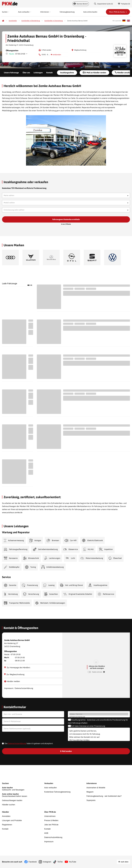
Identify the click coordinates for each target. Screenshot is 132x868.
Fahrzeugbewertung (67, 12)
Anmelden (6, 816)
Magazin (90, 792)
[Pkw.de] (3, 21)
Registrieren (7, 825)
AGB (46, 833)
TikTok (60, 862)
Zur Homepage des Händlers (17, 668)
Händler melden (12, 681)
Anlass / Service (99, 714)
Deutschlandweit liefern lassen (23, 795)
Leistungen (38, 73)
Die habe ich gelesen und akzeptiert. (29, 743)
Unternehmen (50, 816)
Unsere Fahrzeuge (11, 73)
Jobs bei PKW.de (51, 825)
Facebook (33, 862)
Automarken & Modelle (96, 788)
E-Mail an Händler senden (94, 73)
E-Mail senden (46, 50)
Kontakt (49, 73)
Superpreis (91, 800)
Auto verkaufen (50, 788)
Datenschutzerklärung (17, 743)
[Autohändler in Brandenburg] (31, 21)
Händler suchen (9, 805)
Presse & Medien (51, 820)
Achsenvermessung (99, 717)
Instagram (47, 862)
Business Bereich (81, 4)
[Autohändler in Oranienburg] (54, 21)
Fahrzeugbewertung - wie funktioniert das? (104, 796)
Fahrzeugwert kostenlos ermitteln (66, 219)
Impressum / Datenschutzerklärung (19, 688)
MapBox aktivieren (97, 672)
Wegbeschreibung (80, 50)
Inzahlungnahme (67, 73)
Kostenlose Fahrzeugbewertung (57, 792)
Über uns (26, 73)
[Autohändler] (13, 21)
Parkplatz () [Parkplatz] (124, 4)
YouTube (73, 862)
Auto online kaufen (90, 12)
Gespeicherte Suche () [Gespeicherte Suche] (103, 4)
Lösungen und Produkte (12, 820)
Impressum (49, 842)
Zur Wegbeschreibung (14, 674)
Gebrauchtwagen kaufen (12, 800)
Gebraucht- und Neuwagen (23, 789)
